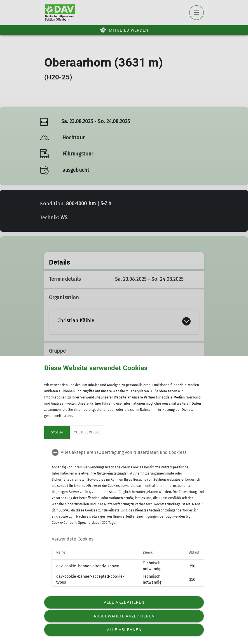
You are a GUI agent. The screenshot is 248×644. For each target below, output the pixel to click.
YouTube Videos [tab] (87, 432)
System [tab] (57, 432)
